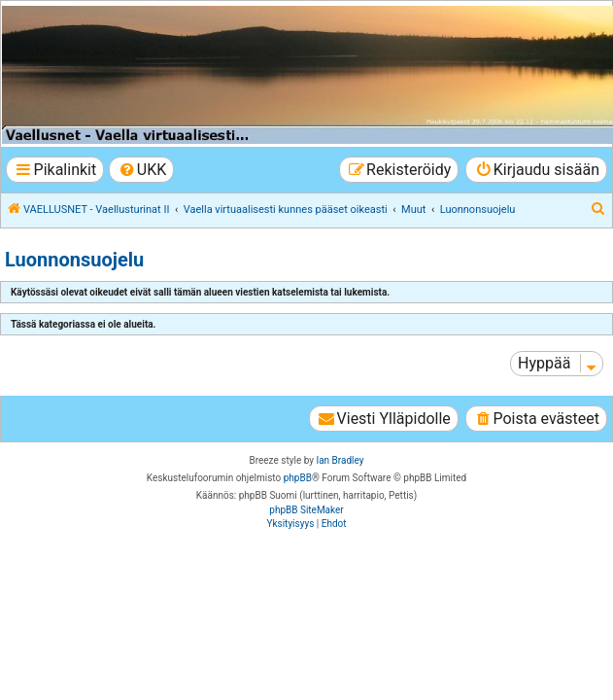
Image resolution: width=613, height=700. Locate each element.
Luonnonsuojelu (74, 260)
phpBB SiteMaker (306, 510)
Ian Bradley (340, 460)
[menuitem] (141, 170)
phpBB (298, 478)
